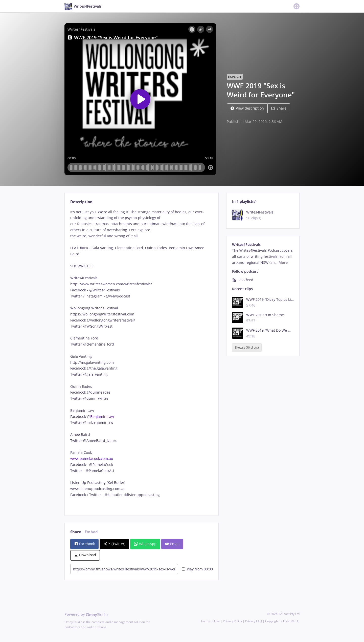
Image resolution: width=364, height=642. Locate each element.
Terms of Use (210, 621)
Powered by (86, 614)
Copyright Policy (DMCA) (282, 621)
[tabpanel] (141, 359)
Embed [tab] (91, 532)
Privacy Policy (232, 621)
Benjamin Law (102, 416)
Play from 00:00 (197, 569)
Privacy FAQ (254, 621)
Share (279, 108)
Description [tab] (81, 202)
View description (247, 108)
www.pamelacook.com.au (92, 458)
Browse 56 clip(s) (247, 347)
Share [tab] (76, 532)
